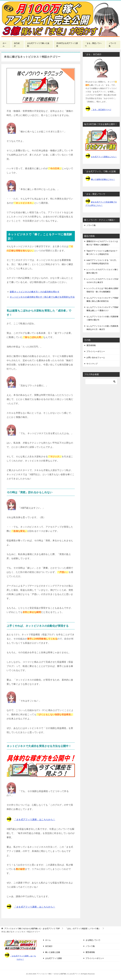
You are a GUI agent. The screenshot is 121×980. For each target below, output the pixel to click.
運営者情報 (91, 345)
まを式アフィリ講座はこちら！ (104, 157)
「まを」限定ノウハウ (93, 45)
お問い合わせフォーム (96, 357)
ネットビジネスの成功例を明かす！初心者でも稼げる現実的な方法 (42, 297)
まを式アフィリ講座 (54, 958)
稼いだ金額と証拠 (53, 952)
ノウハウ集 (112, 45)
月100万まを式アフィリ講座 (67, 45)
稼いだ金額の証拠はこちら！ (103, 179)
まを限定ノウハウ (93, 940)
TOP (32, 929)
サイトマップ (92, 364)
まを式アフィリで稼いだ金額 (38, 45)
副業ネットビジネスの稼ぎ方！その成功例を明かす (35, 292)
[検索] (101, 382)
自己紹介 (17, 45)
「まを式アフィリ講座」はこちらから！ (34, 820)
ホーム (4, 45)
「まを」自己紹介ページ (101, 110)
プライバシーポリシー (96, 351)
